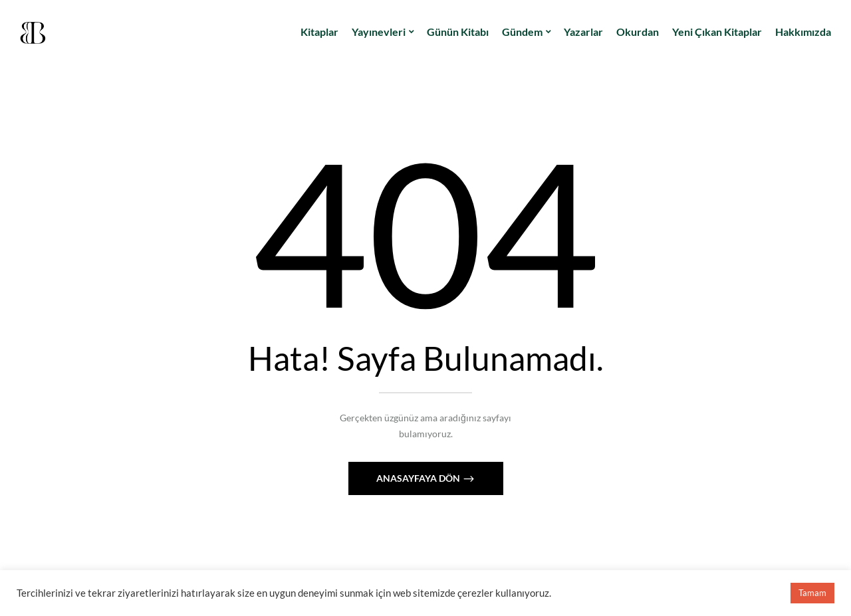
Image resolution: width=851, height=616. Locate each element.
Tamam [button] (812, 593)
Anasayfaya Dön (419, 478)
